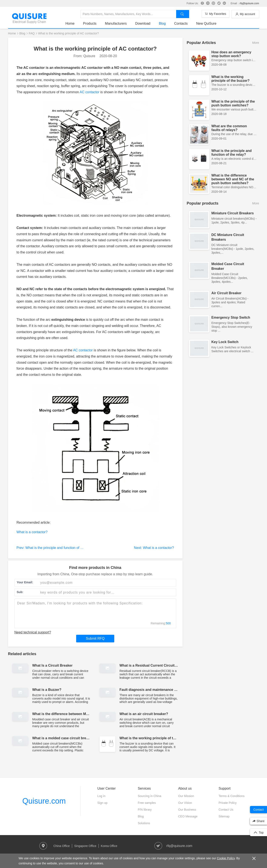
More (256, 43)
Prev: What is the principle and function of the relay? (56, 548)
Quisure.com (44, 801)
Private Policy (228, 803)
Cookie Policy (226, 858)
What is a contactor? (32, 532)
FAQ (32, 33)
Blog (162, 23)
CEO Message (188, 816)
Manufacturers (116, 23)
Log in (101, 796)
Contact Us (226, 810)
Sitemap (224, 816)
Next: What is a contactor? (154, 548)
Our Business (187, 810)
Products (90, 23)
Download (143, 23)
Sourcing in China (150, 796)
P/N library (145, 810)
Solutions (144, 823)
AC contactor (90, 92)
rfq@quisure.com (249, 3)
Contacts (181, 23)
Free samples (147, 803)
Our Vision (185, 803)
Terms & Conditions (232, 796)
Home (70, 23)
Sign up (102, 803)
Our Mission (186, 796)
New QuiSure (206, 23)
